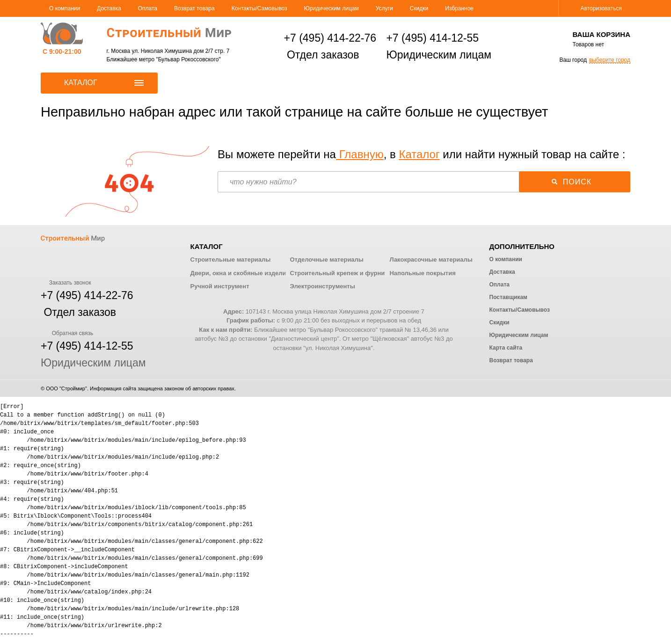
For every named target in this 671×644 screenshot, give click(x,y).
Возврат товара (194, 8)
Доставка (109, 8)
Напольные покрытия (422, 273)
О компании (65, 8)
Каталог (419, 154)
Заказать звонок (66, 283)
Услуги (384, 8)
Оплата (148, 8)
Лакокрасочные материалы (431, 260)
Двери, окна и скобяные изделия (240, 273)
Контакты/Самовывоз (259, 8)
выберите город (610, 60)
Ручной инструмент (220, 286)
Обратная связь (67, 333)
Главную (360, 154)
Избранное (459, 8)
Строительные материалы (231, 260)
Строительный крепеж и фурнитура (344, 273)
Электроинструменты (322, 286)
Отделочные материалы (326, 260)
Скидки (419, 8)
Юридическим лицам (332, 8)
